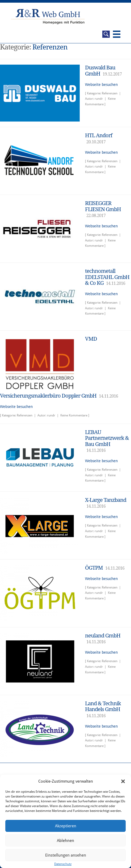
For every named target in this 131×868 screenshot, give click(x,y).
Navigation (117, 34)
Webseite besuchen (101, 85)
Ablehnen (65, 841)
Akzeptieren (66, 826)
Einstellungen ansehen (66, 855)
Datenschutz (63, 864)
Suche (106, 34)
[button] (123, 781)
